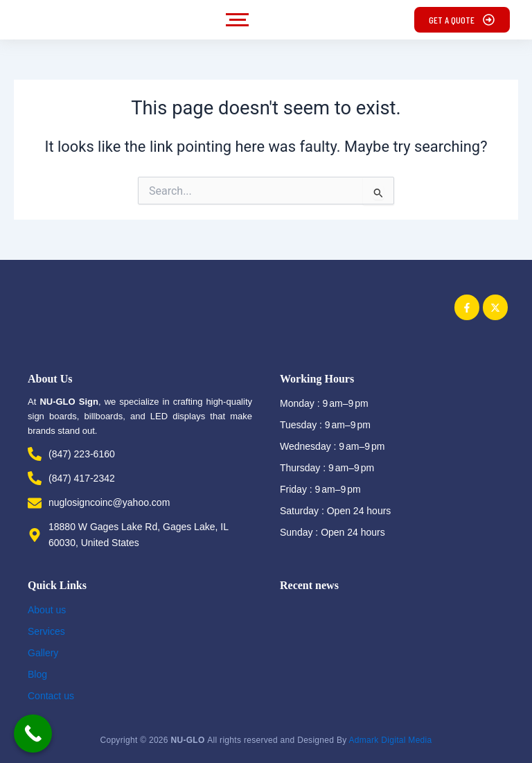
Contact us (51, 696)
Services (46, 631)
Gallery (43, 653)
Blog (37, 674)
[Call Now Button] (33, 734)
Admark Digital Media (390, 735)
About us (47, 610)
